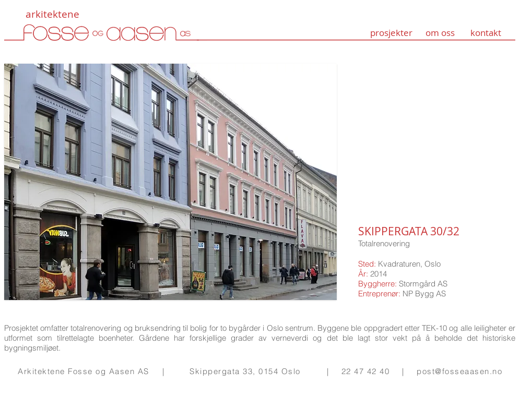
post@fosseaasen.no (459, 371)
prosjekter (391, 33)
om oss (440, 33)
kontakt (486, 33)
